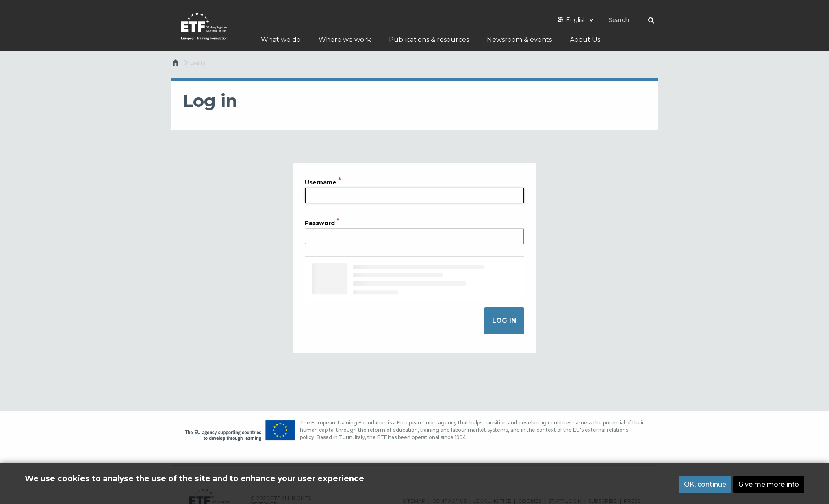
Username (321, 182)
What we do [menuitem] (281, 40)
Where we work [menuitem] (345, 40)
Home (176, 65)
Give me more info (769, 484)
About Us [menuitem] (585, 40)
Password (320, 223)
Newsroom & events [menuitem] (519, 40)
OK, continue (705, 484)
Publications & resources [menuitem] (429, 40)
